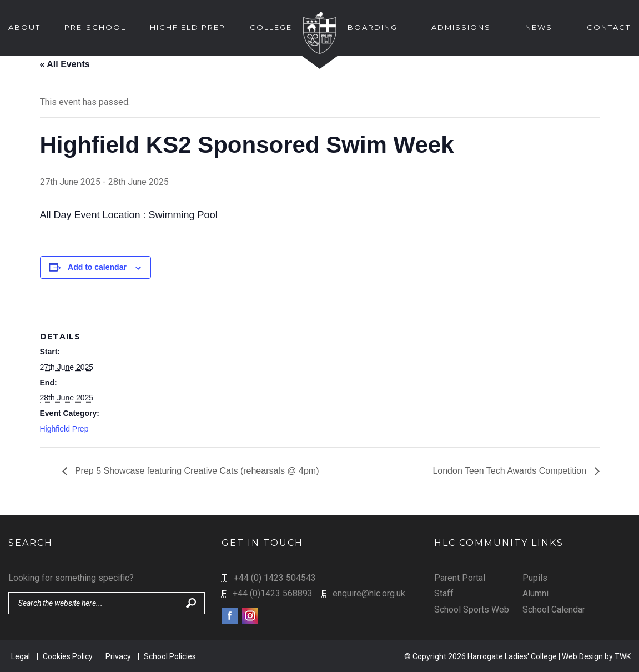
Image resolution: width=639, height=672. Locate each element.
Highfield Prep (64, 429)
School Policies (170, 656)
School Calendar (554, 610)
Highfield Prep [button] (188, 27)
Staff (444, 593)
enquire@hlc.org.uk (369, 593)
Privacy (118, 656)
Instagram (250, 616)
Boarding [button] (373, 27)
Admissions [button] (461, 27)
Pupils (535, 578)
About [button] (24, 27)
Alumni (535, 593)
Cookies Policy (68, 656)
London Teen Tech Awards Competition (510, 471)
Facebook (230, 616)
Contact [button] (609, 27)
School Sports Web (472, 610)
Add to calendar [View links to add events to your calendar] (97, 267)
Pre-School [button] (95, 27)
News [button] (539, 27)
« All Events (65, 64)
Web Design (582, 656)
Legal (21, 656)
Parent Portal (460, 578)
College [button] (271, 27)
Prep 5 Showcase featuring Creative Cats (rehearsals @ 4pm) (196, 471)
